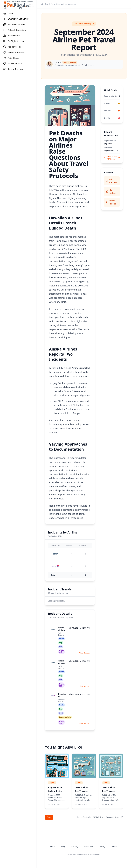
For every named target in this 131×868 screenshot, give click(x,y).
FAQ (63, 847)
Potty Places (11, 58)
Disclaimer (89, 847)
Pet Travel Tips (12, 47)
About (53, 847)
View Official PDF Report (112, 158)
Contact (114, 847)
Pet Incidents (12, 36)
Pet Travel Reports (14, 24)
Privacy (102, 847)
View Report (84, 653)
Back (49, 817)
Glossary (74, 847)
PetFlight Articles (13, 41)
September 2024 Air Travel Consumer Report (102, 817)
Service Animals (13, 64)
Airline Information (14, 30)
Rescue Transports (14, 69)
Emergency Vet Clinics (16, 19)
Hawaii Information (15, 52)
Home (8, 13)
